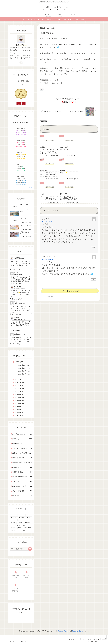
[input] (20, 549)
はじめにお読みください (74, 639)
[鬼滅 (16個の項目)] (24, 525)
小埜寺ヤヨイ (21, 45)
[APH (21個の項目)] (13, 525)
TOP (104, 639)
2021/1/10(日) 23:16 (48, 198)
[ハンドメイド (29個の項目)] (27, 520)
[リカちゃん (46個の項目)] (14, 518)
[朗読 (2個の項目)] (27, 530)
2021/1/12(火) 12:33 (48, 236)
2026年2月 (22, 371)
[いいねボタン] (41, 89)
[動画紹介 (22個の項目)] (28, 523)
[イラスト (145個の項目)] (14, 515)
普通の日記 (43, 121)
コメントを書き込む (70, 267)
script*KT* (30, 187)
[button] (30, 549)
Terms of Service (78, 631)
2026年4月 (22, 365)
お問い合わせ (97, 639)
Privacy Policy (63, 631)
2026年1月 (22, 374)
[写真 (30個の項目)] (20, 520)
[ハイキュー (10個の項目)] (14, 528)
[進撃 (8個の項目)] (30, 528)
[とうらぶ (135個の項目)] (21, 515)
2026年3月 (22, 368)
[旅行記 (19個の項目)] (18, 525)
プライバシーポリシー (87, 639)
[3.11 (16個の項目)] (29, 525)
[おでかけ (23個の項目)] (21, 523)
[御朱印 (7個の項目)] (16, 530)
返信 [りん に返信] (93, 224)
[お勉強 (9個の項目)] (25, 528)
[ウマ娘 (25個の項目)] (13, 523)
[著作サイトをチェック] (21, 63)
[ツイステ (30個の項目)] (14, 520)
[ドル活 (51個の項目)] (29, 515)
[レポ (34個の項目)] (29, 518)
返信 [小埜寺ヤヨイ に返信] (93, 256)
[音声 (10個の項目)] (20, 528)
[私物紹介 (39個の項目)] (22, 518)
